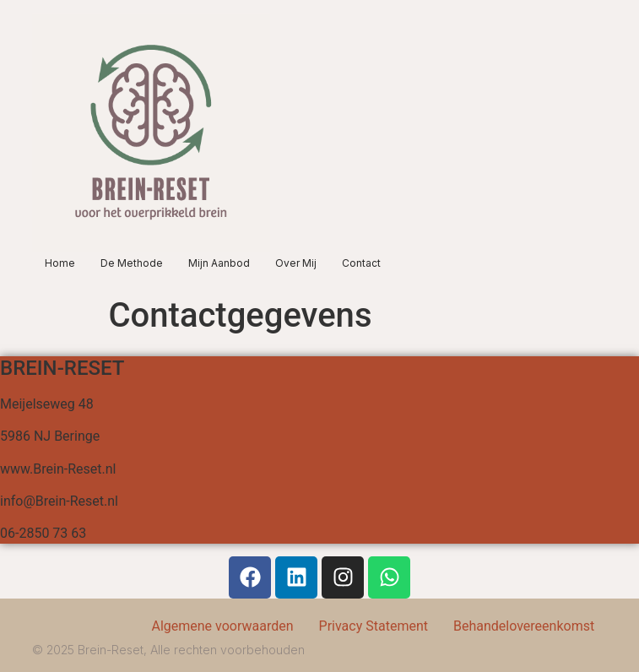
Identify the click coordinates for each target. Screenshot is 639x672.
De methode (132, 263)
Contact (361, 263)
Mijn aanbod (219, 263)
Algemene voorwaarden (222, 626)
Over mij (296, 263)
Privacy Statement (374, 626)
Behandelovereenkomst (524, 626)
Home (60, 263)
